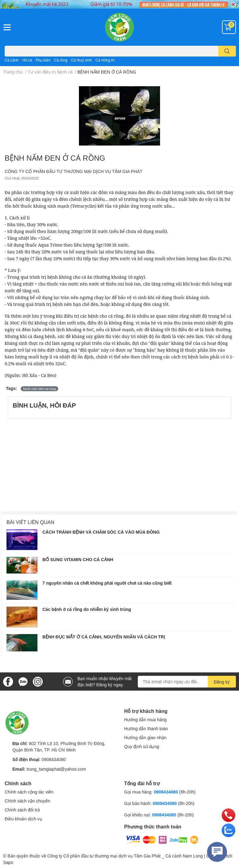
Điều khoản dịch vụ (24, 819)
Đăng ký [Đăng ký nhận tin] (222, 682)
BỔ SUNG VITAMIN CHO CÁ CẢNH (78, 559)
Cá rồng (61, 60)
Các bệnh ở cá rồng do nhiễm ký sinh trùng (87, 609)
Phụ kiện (43, 60)
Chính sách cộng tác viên (29, 792)
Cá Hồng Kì (105, 60)
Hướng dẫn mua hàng (145, 720)
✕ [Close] (233, 4)
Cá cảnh (12, 60)
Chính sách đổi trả (22, 810)
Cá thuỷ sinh (82, 60)
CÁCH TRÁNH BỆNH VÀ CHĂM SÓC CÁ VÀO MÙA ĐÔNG (101, 532)
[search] (227, 51)
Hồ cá (27, 60)
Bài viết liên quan (30, 522)
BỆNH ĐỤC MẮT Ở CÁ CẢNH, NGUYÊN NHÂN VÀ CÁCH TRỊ (104, 637)
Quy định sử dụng (142, 746)
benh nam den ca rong (39, 389)
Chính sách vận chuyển (27, 801)
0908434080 (54, 759)
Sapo (8, 862)
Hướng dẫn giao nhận (145, 737)
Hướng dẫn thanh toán (146, 728)
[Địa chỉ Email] (187, 682)
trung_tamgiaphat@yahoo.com (56, 769)
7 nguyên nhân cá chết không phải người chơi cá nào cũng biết (107, 583)
